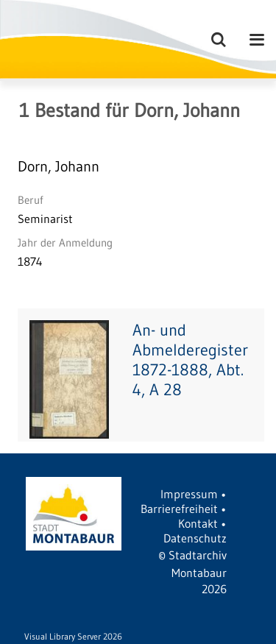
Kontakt (198, 523)
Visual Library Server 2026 (73, 636)
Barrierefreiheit (179, 509)
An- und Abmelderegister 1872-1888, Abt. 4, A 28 (190, 360)
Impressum (189, 494)
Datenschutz (195, 538)
